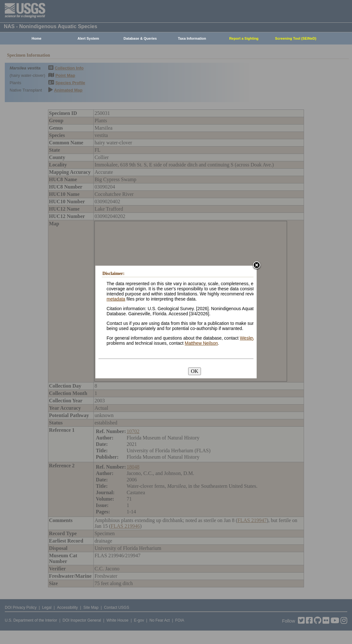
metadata (116, 299)
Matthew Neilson (201, 343)
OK (194, 371)
